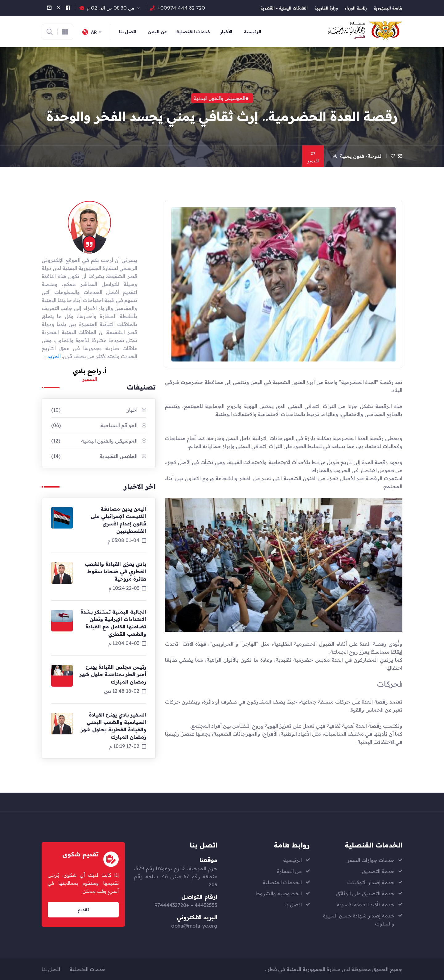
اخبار (94, 410)
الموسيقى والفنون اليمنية (94, 441)
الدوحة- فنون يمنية (361, 156)
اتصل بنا (127, 32)
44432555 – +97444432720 (186, 905)
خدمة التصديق (378, 871)
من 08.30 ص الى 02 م (111, 8)
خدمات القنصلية (193, 32)
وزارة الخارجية (326, 9)
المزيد (54, 356)
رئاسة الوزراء (356, 9)
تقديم (83, 910)
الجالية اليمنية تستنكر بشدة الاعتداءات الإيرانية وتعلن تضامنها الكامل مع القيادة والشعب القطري (113, 623)
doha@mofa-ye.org (194, 926)
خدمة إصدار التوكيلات (371, 882)
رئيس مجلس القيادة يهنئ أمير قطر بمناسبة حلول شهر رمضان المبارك (113, 674)
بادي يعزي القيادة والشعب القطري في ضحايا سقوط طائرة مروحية (115, 571)
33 (400, 156)
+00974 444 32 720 (181, 8)
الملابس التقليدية (94, 456)
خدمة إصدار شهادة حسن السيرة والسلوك (359, 920)
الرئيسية (253, 32)
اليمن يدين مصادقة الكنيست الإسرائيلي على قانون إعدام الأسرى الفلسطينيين (118, 520)
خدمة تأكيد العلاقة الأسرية (366, 904)
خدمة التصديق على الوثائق (365, 893)
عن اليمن (157, 32)
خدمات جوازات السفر (371, 860)
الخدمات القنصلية (282, 882)
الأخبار (226, 32)
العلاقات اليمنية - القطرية (284, 9)
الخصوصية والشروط (279, 893)
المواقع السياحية (94, 425)
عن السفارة (289, 871)
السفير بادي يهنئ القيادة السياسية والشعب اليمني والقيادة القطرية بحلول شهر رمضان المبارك (113, 726)
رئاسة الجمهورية (388, 9)
